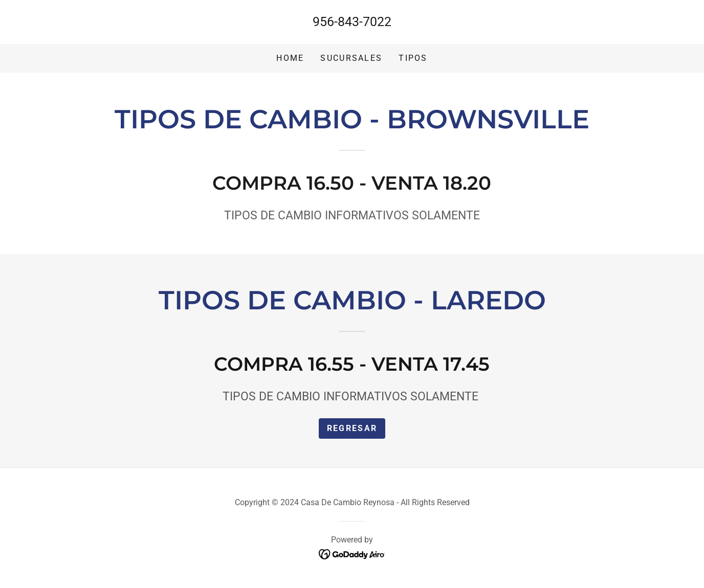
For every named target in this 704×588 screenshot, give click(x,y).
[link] (352, 553)
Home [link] (290, 58)
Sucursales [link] (351, 58)
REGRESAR (352, 428)
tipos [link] (413, 58)
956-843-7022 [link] (352, 22)
